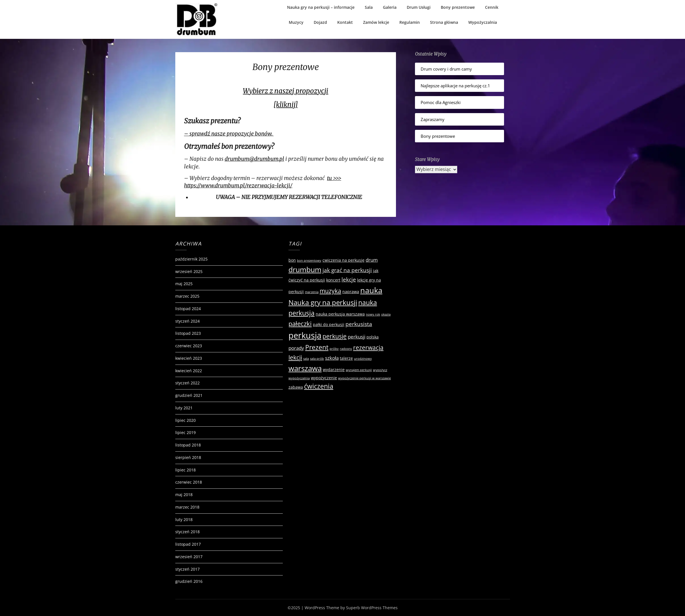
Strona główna (444, 22)
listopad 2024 (188, 309)
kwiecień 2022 (189, 371)
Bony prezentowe (458, 7)
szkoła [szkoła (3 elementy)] (332, 358)
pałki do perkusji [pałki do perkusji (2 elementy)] (329, 324)
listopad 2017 (188, 544)
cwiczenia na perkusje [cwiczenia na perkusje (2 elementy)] (343, 260)
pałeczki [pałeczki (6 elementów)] (300, 323)
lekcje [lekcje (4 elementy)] (349, 280)
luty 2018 (184, 519)
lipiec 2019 (186, 432)
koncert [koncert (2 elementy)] (333, 280)
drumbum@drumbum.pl (254, 159)
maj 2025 (184, 284)
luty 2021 (184, 408)
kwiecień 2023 (189, 358)
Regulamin (410, 22)
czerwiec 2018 (189, 482)
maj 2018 (184, 495)
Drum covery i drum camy (446, 69)
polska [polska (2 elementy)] (373, 337)
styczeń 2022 (187, 383)
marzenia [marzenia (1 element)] (312, 292)
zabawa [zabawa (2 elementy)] (296, 387)
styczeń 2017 (187, 569)
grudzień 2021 (189, 395)
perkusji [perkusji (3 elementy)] (357, 337)
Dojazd (320, 22)
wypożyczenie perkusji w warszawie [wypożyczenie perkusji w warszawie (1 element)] (364, 378)
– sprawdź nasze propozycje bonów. (229, 134)
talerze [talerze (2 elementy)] (346, 358)
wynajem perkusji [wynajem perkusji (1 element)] (359, 370)
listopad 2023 (188, 333)
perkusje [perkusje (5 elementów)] (335, 336)
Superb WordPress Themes (372, 608)
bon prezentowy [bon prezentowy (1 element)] (309, 261)
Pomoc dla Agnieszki (441, 102)
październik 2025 (191, 259)
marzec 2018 (187, 507)
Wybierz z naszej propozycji (285, 91)
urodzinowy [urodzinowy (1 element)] (363, 359)
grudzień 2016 (189, 581)
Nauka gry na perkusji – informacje (321, 7)
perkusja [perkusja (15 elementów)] (305, 335)
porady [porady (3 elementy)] (296, 348)
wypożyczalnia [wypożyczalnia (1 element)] (299, 378)
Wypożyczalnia (483, 22)
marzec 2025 (187, 296)
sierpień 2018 (188, 457)
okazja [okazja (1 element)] (386, 314)
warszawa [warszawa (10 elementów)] (305, 368)
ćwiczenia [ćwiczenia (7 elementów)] (319, 386)
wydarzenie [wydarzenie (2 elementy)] (334, 370)
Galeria (390, 7)
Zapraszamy (433, 119)
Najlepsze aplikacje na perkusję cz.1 (455, 86)
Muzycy (296, 22)
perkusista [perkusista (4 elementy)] (359, 324)
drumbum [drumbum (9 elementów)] (305, 269)
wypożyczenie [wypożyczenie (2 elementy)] (324, 378)
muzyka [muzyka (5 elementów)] (330, 291)
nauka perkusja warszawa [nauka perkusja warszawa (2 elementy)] (340, 314)
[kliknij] (286, 104)
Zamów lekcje (376, 22)
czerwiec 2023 (189, 346)
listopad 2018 (188, 445)
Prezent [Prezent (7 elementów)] (317, 347)
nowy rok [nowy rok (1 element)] (373, 314)
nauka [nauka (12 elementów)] (371, 290)
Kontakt (345, 22)
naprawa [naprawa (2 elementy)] (351, 292)
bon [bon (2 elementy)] (292, 260)
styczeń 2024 (187, 321)
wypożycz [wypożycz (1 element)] (380, 370)
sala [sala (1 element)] (306, 359)
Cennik (492, 7)
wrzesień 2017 (189, 557)
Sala (369, 7)
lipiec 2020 (186, 420)
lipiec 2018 (186, 470)
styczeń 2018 (187, 532)
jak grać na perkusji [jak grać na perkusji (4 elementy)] (347, 270)
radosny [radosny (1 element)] (346, 349)
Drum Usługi (419, 7)
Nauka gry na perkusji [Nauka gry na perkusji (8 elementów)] (323, 302)
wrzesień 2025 (189, 271)
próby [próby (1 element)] (334, 349)
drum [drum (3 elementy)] (372, 260)
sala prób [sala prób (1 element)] (317, 359)
